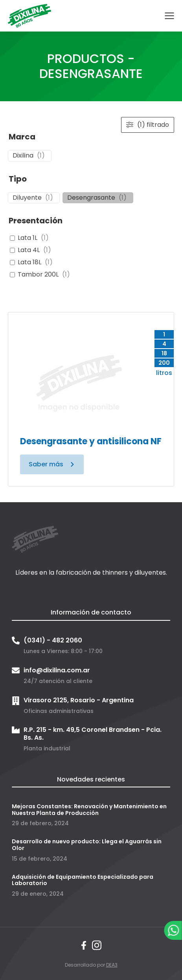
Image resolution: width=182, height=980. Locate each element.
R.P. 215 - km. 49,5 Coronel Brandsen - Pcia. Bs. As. (93, 733)
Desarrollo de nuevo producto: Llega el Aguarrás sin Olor (87, 845)
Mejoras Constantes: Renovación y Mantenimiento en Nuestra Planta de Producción (89, 810)
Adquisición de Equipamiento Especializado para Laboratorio (83, 880)
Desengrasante (91, 198)
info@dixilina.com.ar (57, 670)
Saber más (52, 464)
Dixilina (23, 156)
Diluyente (27, 198)
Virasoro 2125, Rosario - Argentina (79, 700)
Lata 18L (29, 263)
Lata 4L (29, 250)
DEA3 (112, 965)
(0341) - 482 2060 (53, 640)
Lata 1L (28, 238)
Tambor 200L (38, 275)
